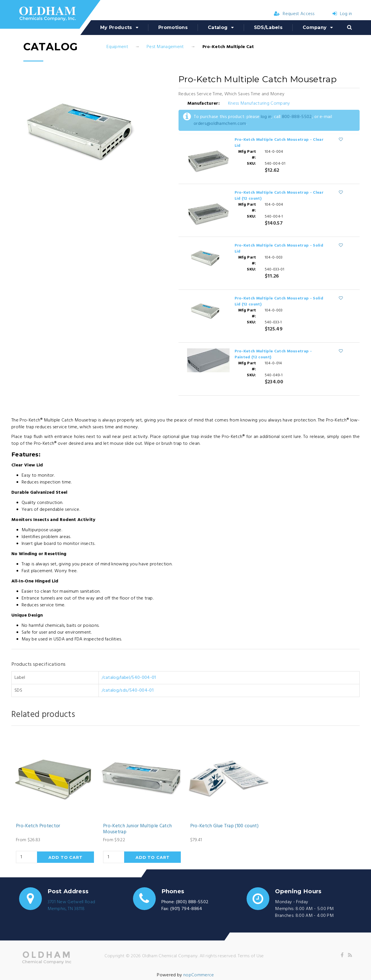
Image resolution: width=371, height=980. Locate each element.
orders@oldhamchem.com (220, 124)
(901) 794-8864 (186, 909)
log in (266, 117)
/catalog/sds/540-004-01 (128, 690)
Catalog (218, 27)
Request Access (294, 14)
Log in (342, 14)
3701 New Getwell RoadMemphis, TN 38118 (71, 905)
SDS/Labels (268, 27)
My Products (116, 27)
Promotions (173, 27)
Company (315, 27)
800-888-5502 (297, 117)
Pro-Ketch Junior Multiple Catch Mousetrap (138, 829)
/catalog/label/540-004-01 (129, 678)
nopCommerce (199, 975)
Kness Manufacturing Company (259, 104)
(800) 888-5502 (192, 902)
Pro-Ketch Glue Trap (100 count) (225, 826)
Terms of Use (251, 956)
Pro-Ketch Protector (38, 826)
